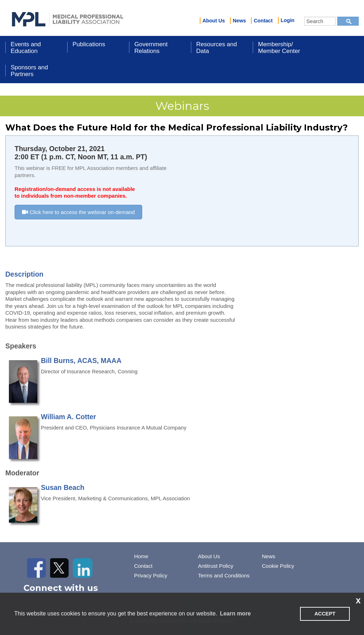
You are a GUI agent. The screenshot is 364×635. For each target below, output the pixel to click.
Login (288, 20)
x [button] (358, 600)
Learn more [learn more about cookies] (235, 613)
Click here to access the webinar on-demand (78, 212)
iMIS (68, 18)
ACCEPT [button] (325, 614)
